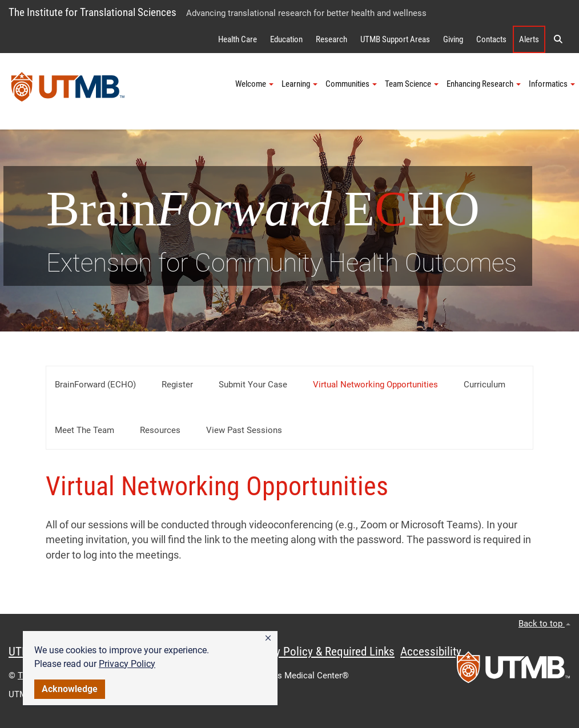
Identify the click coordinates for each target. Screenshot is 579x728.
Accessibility (431, 652)
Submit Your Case (253, 385)
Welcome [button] (254, 84)
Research (331, 39)
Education (286, 39)
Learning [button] (299, 84)
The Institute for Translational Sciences (93, 12)
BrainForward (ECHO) (95, 385)
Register (177, 385)
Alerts (529, 39)
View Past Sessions (244, 430)
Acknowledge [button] (70, 689)
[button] (268, 638)
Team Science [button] (412, 84)
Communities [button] (351, 84)
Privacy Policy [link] (127, 664)
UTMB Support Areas (395, 39)
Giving (453, 39)
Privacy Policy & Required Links (320, 652)
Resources (160, 430)
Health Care (238, 39)
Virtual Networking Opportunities (375, 385)
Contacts (491, 39)
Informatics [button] (552, 84)
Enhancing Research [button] (484, 84)
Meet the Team (85, 430)
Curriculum (484, 385)
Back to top (544, 624)
